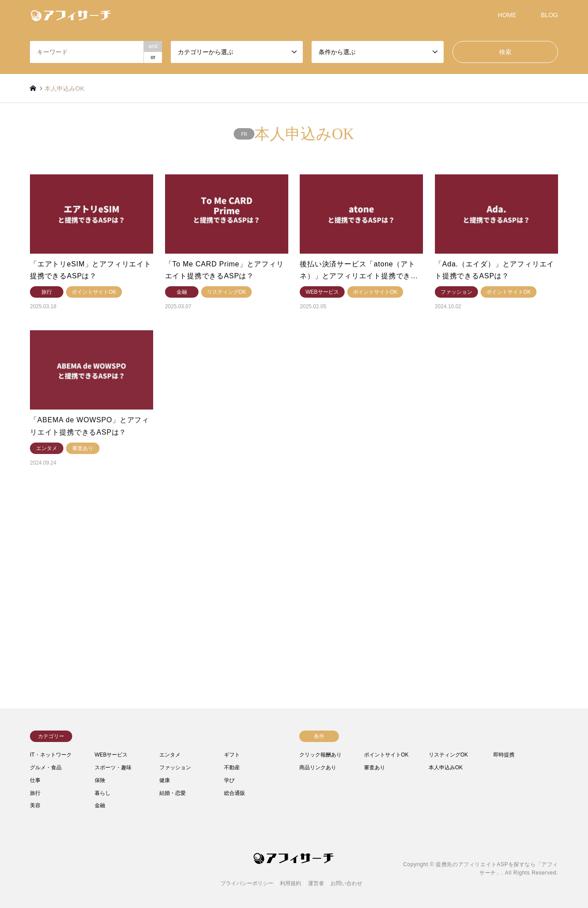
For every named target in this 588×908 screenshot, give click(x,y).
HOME (507, 15)
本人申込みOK (446, 768)
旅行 (35, 793)
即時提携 (504, 755)
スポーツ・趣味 (113, 768)
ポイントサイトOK (386, 755)
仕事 (35, 780)
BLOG (549, 15)
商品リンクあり (318, 768)
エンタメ (170, 755)
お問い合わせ (346, 883)
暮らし (103, 793)
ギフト (232, 755)
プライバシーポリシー (247, 883)
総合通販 (235, 793)
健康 (165, 780)
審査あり (375, 768)
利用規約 (290, 883)
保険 (100, 780)
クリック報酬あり (320, 755)
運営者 (316, 883)
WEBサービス (111, 755)
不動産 (232, 768)
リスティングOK (448, 755)
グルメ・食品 (46, 768)
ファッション (175, 768)
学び (229, 780)
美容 (35, 805)
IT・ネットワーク (51, 755)
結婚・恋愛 (173, 793)
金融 (100, 805)
